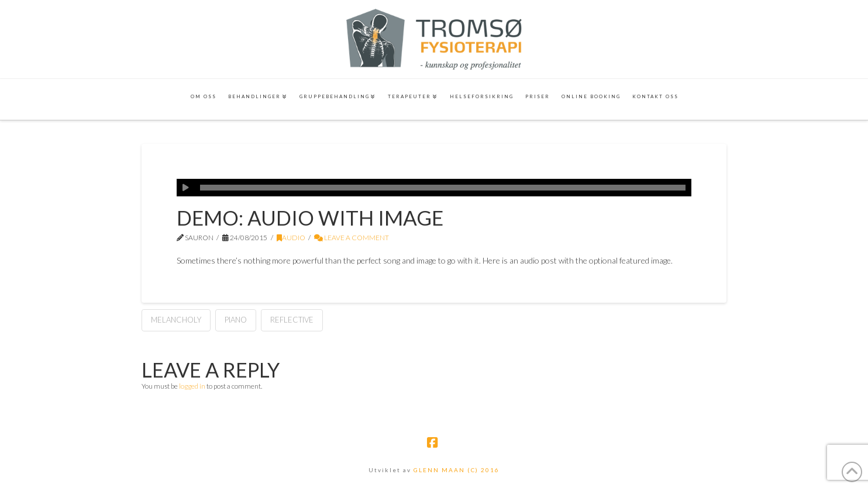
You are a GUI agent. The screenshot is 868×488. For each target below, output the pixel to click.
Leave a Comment (352, 238)
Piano (236, 320)
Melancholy (176, 320)
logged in (192, 386)
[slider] (443, 188)
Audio (291, 238)
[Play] (185, 188)
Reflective (292, 320)
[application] (434, 188)
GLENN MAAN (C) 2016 (457, 470)
